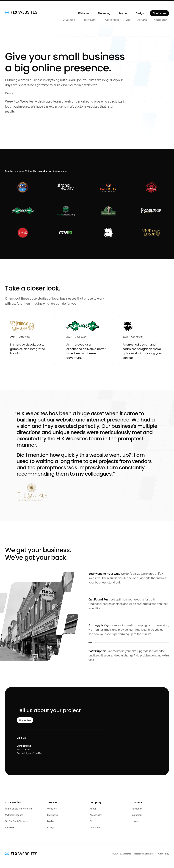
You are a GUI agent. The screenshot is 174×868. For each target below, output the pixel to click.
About (93, 809)
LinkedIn (136, 821)
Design (140, 13)
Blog (128, 20)
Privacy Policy (163, 854)
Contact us (159, 13)
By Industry (91, 20)
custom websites (87, 106)
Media (123, 13)
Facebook (137, 809)
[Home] (21, 12)
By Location (70, 20)
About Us (142, 20)
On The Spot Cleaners (16, 821)
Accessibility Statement (144, 854)
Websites (84, 13)
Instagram (137, 815)
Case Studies (112, 20)
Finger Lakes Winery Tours (18, 809)
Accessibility (160, 20)
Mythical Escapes (14, 815)
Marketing (104, 13)
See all (9, 828)
